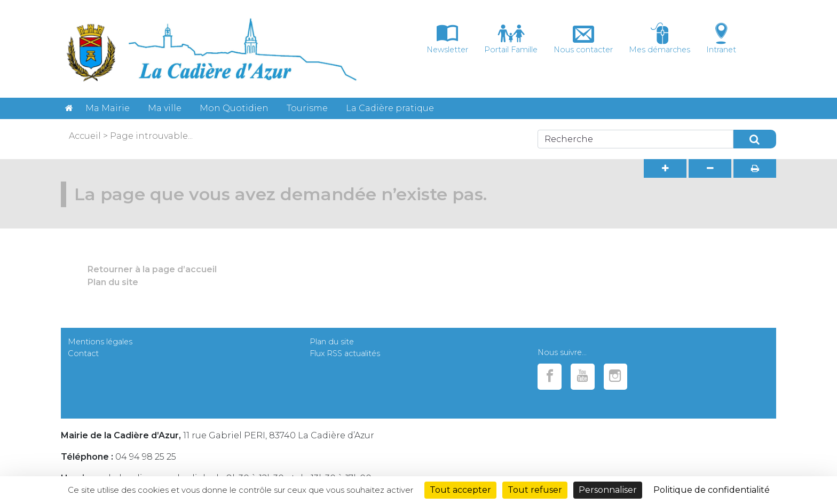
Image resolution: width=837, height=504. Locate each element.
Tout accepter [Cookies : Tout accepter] (460, 490)
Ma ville (165, 108)
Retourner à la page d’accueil (152, 269)
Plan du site (113, 282)
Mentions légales (100, 342)
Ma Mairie (108, 108)
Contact (83, 353)
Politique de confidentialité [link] (712, 490)
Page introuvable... (151, 136)
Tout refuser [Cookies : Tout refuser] (535, 490)
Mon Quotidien (234, 108)
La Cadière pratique (390, 108)
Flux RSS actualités (345, 353)
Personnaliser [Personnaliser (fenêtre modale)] (608, 490)
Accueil (85, 136)
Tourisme (307, 108)
